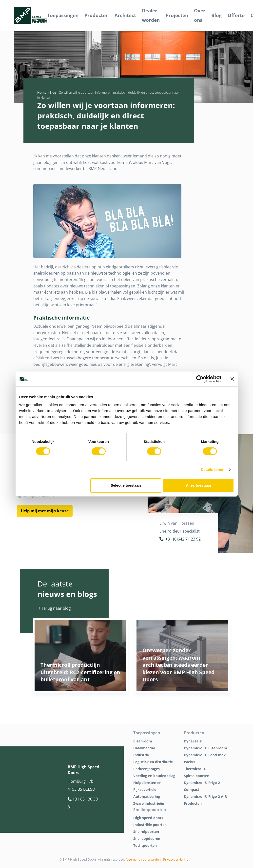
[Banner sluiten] (232, 379)
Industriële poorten (150, 825)
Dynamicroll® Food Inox (205, 755)
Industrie (141, 755)
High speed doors (148, 818)
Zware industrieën (149, 803)
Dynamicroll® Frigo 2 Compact (202, 786)
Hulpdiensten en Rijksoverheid (147, 786)
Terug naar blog (55, 608)
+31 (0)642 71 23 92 (180, 540)
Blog (216, 15)
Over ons (200, 15)
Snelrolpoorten (146, 832)
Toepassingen (63, 15)
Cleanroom (143, 741)
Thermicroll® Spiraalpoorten (197, 772)
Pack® (189, 762)
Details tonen (213, 469)
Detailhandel (144, 748)
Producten (97, 15)
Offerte (236, 15)
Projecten (177, 15)
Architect (125, 15)
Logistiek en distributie (153, 762)
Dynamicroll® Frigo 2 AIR (205, 796)
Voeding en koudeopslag (154, 776)
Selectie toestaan (126, 485)
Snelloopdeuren (147, 838)
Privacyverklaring (176, 859)
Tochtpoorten (145, 845)
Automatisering (147, 796)
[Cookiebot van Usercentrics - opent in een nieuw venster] (200, 379)
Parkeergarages (146, 769)
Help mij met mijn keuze (45, 511)
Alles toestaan (198, 485)
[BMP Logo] (30, 15)
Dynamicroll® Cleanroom (205, 748)
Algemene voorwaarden (143, 859)
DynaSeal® (193, 741)
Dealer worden (151, 15)
